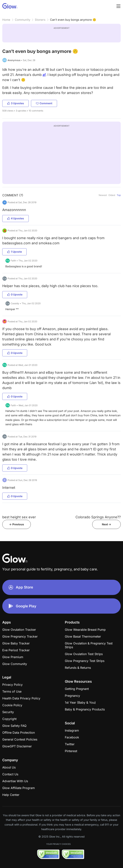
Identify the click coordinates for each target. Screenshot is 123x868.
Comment (44, 103)
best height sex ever (19, 517)
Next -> (106, 524)
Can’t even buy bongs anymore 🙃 (73, 20)
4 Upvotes (15, 218)
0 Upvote (15, 294)
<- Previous (17, 524)
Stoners (40, 20)
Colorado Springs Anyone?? (98, 517)
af (44, 75)
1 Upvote (14, 252)
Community (23, 20)
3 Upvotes (15, 103)
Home (6, 20)
